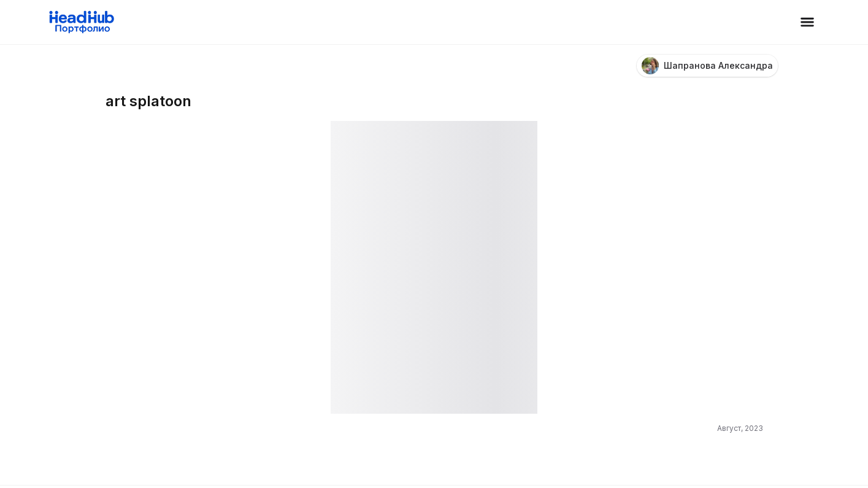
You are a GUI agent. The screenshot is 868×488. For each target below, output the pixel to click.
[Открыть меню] (807, 22)
